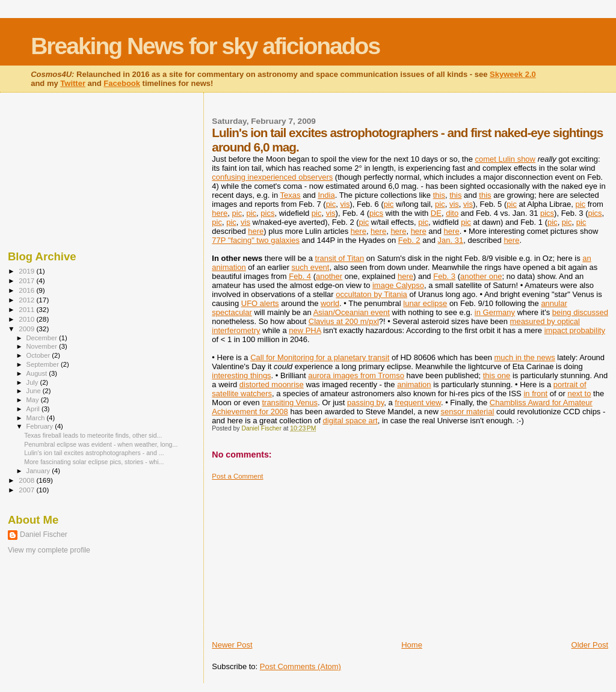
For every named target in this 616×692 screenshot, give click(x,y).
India (326, 195)
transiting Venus (290, 403)
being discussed (580, 312)
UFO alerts (260, 303)
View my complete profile (49, 550)
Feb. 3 (444, 276)
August (38, 373)
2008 (27, 480)
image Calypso (398, 285)
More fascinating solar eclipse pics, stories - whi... (94, 462)
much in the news (525, 357)
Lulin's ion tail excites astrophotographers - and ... (94, 453)
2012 (27, 300)
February (41, 426)
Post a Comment (237, 476)
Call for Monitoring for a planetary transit (320, 357)
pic (331, 204)
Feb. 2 (409, 240)
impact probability (575, 330)
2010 (27, 319)
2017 (27, 280)
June (35, 391)
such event (311, 267)
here (220, 213)
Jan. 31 (451, 240)
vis (345, 204)
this (439, 195)
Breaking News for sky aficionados (205, 46)
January (39, 471)
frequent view (418, 403)
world (330, 303)
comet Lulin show (505, 159)
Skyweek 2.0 (513, 74)
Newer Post (232, 645)
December (43, 338)
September (44, 364)
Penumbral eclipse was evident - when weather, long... (101, 444)
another (329, 276)
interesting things (241, 375)
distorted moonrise (272, 384)
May (34, 400)
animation (414, 384)
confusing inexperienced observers (272, 177)
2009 (27, 329)
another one (481, 276)
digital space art (350, 421)
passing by (365, 403)
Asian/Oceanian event (352, 312)
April (34, 409)
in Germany (495, 312)
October (39, 355)
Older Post (590, 645)
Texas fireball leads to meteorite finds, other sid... (93, 435)
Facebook (122, 83)
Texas (291, 195)
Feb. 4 (300, 276)
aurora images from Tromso (356, 375)
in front (535, 393)
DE (436, 213)
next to (579, 393)
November (43, 346)
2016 (27, 290)
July (33, 382)
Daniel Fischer (44, 534)
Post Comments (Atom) (300, 666)
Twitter (73, 83)
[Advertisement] (302, 556)
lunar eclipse (425, 303)
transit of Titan (340, 258)
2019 (27, 271)
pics (267, 213)
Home (412, 645)
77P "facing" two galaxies (256, 240)
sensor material (467, 412)
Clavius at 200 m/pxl (344, 321)
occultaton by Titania (371, 294)
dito (452, 213)
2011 (27, 309)
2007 (27, 490)
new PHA (305, 330)
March (37, 418)
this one (497, 375)
